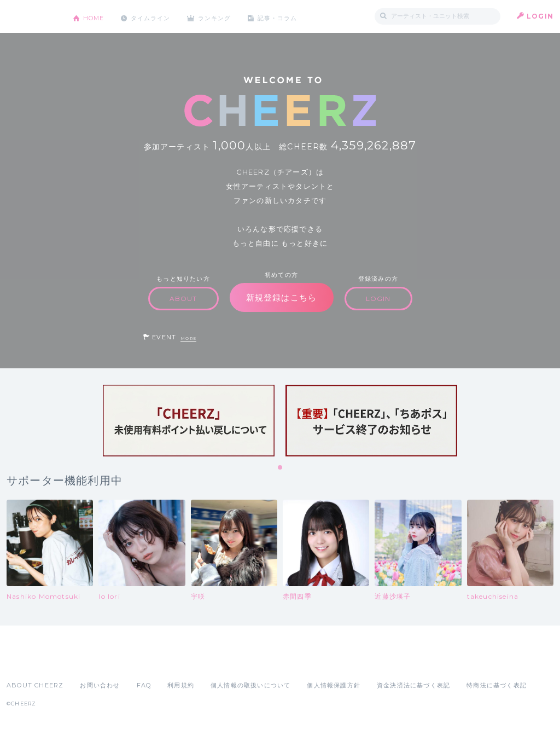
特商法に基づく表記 (497, 685)
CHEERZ (31, 17)
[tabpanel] (189, 421)
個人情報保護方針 (334, 685)
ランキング (226, 16)
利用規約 (181, 685)
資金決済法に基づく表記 (413, 685)
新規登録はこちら (282, 297)
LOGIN (540, 16)
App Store (32, 661)
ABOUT (183, 299)
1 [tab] (281, 468)
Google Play (90, 661)
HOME (96, 16)
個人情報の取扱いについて (250, 685)
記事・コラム (292, 16)
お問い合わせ (100, 685)
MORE (188, 338)
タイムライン (157, 16)
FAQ (144, 685)
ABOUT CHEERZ (35, 685)
